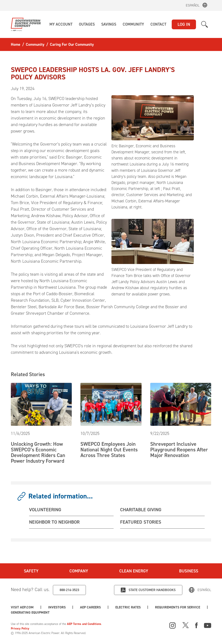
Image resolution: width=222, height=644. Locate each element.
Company (79, 571)
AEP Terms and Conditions (84, 624)
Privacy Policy (20, 628)
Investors (57, 607)
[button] (61, 24)
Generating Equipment (30, 612)
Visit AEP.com (22, 607)
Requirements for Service (178, 607)
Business (189, 571)
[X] (186, 625)
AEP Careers (90, 607)
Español (193, 5)
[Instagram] (173, 626)
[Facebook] (196, 625)
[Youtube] (208, 625)
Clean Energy (134, 571)
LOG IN (184, 24)
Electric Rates (128, 607)
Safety (31, 571)
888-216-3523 (69, 590)
